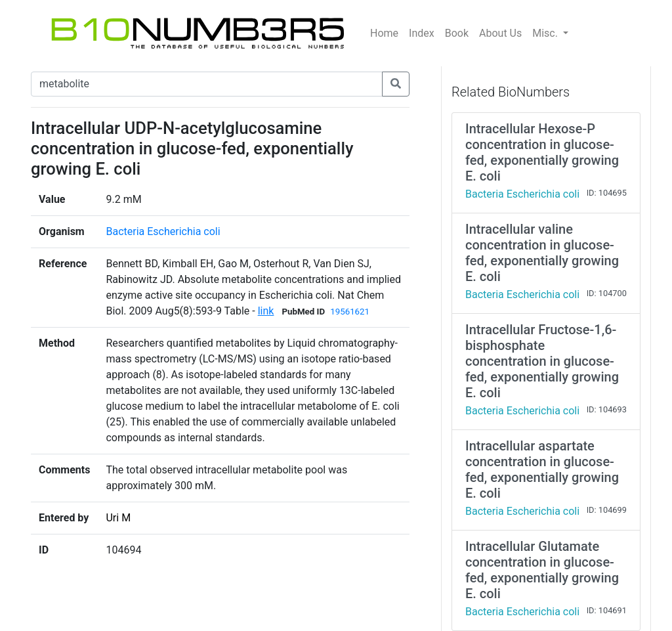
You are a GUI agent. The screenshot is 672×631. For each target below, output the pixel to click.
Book (457, 33)
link (266, 311)
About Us (500, 33)
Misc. (546, 33)
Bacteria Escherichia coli (163, 231)
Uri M (118, 518)
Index (422, 33)
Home (384, 33)
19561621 (350, 312)
